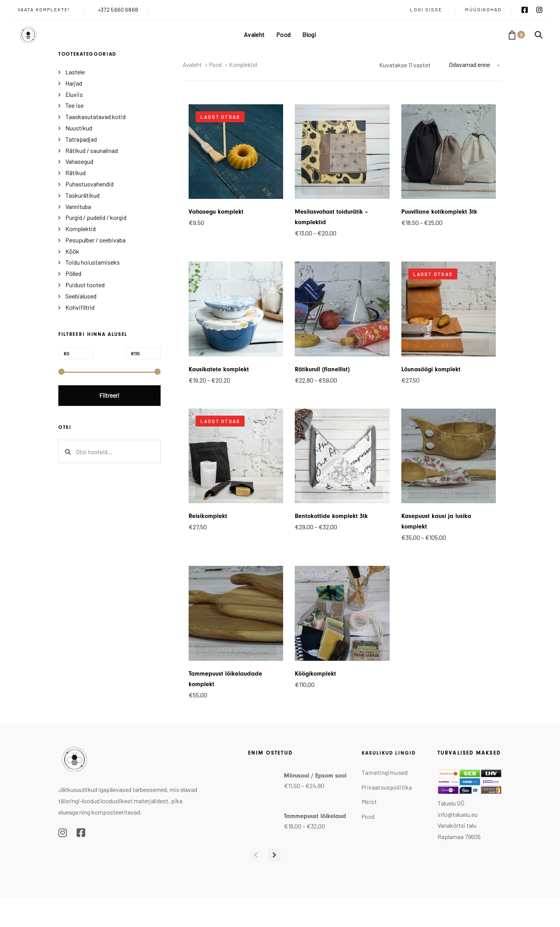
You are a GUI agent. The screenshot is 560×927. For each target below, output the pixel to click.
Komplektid (80, 229)
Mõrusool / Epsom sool (315, 776)
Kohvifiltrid (80, 307)
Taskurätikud (82, 195)
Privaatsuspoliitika (387, 787)
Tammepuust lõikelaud (315, 816)
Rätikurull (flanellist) (322, 369)
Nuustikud (79, 128)
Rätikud (75, 173)
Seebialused (81, 296)
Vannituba (78, 206)
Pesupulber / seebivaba (95, 240)
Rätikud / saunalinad (92, 150)
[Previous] (254, 855)
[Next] (271, 855)
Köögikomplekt (315, 674)
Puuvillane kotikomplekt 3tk (439, 212)
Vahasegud (79, 161)
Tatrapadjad (81, 139)
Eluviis (74, 94)
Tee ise (74, 105)
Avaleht (192, 65)
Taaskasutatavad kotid (95, 117)
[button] (539, 35)
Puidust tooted (85, 285)
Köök (72, 251)
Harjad (74, 83)
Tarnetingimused (385, 772)
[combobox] (475, 65)
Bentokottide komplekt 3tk (331, 516)
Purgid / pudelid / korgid (96, 217)
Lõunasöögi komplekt (431, 369)
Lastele (75, 72)
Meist (369, 802)
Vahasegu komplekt (216, 212)
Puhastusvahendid (89, 184)
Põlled (73, 273)
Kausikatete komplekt (219, 369)
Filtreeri (109, 395)
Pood (215, 65)
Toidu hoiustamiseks (93, 262)
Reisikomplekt (208, 516)
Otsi (68, 451)
